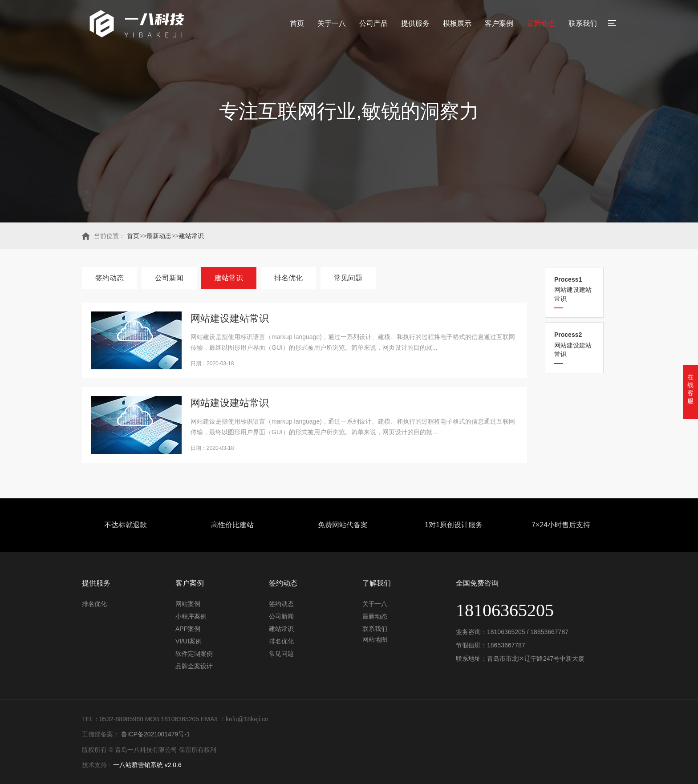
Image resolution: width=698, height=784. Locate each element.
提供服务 (415, 23)
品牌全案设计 (194, 666)
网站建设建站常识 (574, 289)
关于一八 (332, 23)
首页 (297, 23)
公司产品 (373, 23)
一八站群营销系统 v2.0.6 (147, 764)
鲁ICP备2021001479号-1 (155, 734)
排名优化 (288, 278)
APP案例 (188, 629)
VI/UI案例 (189, 641)
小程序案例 (191, 616)
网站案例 (188, 604)
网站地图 (375, 639)
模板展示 (457, 23)
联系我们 (583, 23)
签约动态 (110, 278)
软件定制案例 (194, 654)
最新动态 (541, 23)
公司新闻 (169, 278)
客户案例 (499, 23)
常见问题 (348, 278)
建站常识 (191, 236)
